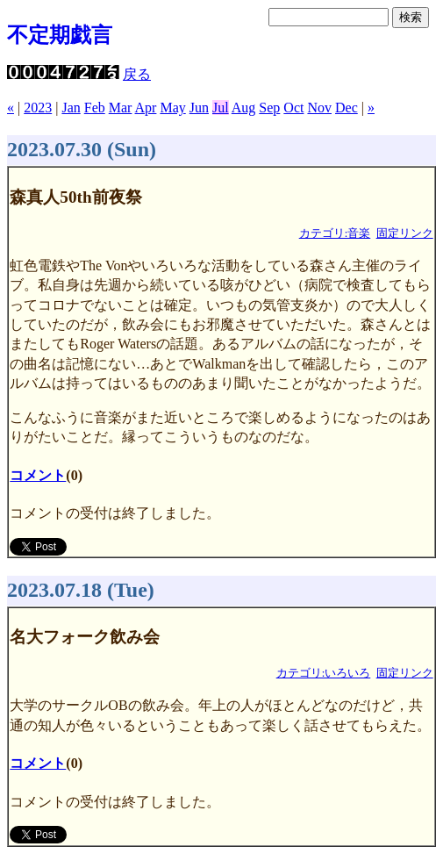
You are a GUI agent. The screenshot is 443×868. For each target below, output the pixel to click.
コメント (38, 475)
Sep (269, 108)
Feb (95, 108)
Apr (146, 108)
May (172, 108)
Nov (319, 108)
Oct (293, 108)
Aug (244, 108)
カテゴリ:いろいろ (324, 673)
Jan (71, 108)
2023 (38, 108)
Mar (121, 108)
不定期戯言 (60, 35)
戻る (137, 74)
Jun (199, 108)
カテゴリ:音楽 (335, 233)
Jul (221, 108)
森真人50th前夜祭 (75, 197)
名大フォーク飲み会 (85, 637)
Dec (347, 108)
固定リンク (405, 233)
